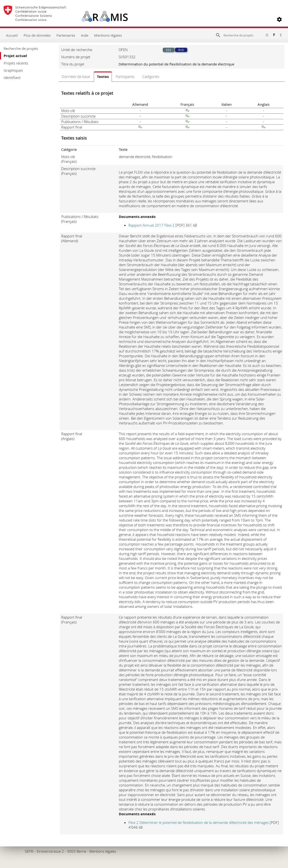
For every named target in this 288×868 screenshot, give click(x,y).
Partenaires (66, 35)
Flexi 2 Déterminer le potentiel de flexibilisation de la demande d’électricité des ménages (199, 822)
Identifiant (12, 77)
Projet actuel (15, 56)
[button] (279, 19)
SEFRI (29, 851)
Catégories (151, 76)
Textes (103, 77)
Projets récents (16, 63)
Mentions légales (108, 35)
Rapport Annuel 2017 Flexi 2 (152, 225)
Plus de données (37, 35)
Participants (125, 76)
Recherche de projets (21, 48)
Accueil (12, 35)
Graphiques (13, 70)
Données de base (76, 76)
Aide (85, 35)
